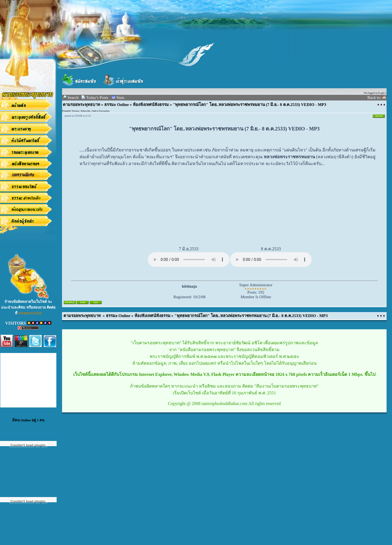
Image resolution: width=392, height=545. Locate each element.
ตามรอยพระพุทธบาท (82, 105)
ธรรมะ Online (117, 105)
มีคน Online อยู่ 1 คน (28, 420)
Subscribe (85, 111)
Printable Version (71, 111)
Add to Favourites (101, 111)
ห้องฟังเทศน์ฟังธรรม (151, 105)
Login (382, 93)
